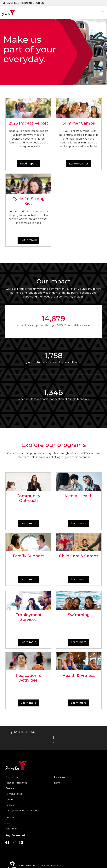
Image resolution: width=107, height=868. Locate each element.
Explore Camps (79, 164)
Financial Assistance (16, 783)
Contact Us (12, 777)
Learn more (28, 523)
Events (9, 799)
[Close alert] (53, 743)
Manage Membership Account (22, 811)
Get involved (28, 240)
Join (8, 823)
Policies (10, 805)
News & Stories (14, 794)
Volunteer (11, 829)
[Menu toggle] (103, 12)
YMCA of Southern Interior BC (23, 3)
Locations (59, 777)
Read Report (28, 164)
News (57, 783)
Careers (10, 788)
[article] (53, 738)
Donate (10, 818)
